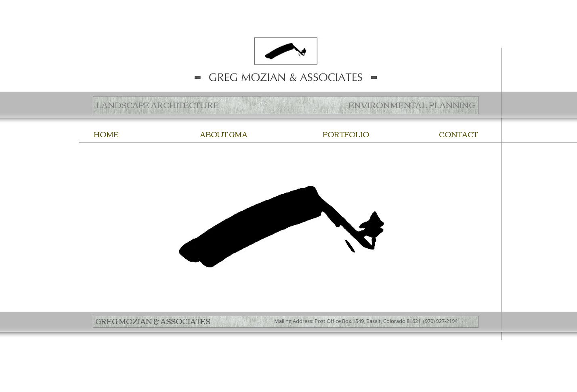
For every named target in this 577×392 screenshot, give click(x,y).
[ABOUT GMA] (224, 134)
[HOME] (106, 134)
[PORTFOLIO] (346, 134)
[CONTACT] (458, 134)
